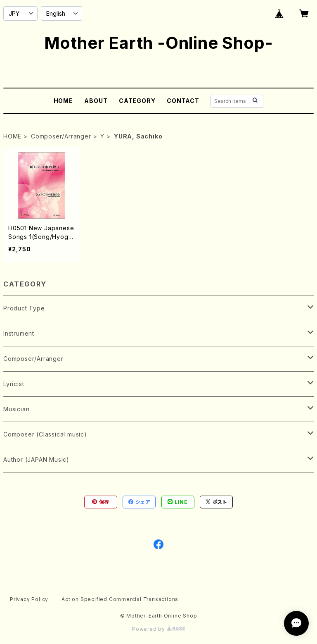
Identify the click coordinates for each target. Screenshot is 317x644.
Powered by (158, 629)
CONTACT (183, 101)
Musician (16, 409)
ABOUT (96, 101)
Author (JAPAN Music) (36, 459)
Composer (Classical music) (45, 434)
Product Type (24, 308)
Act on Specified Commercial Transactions (120, 599)
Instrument (19, 333)
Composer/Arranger (61, 136)
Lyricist (14, 384)
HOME (63, 101)
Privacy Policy (29, 599)
